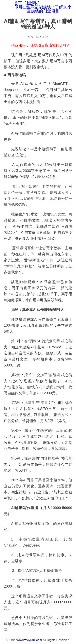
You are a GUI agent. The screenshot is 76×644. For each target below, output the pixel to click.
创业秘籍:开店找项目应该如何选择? (40, 45)
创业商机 (32, 3)
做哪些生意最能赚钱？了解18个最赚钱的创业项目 (43, 9)
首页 (18, 3)
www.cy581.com (31, 640)
